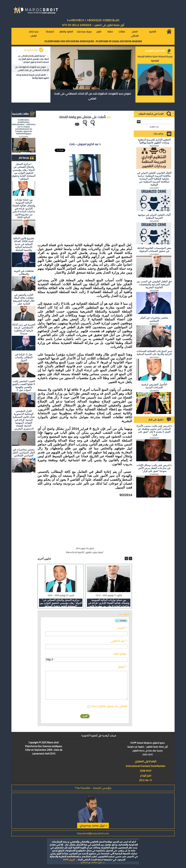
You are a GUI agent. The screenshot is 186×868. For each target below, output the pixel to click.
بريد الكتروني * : (119, 641)
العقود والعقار (66, 32)
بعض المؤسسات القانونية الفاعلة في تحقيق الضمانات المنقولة (154, 250)
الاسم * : (123, 628)
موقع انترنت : (120, 654)
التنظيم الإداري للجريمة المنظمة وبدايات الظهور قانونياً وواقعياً (32, 76)
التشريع (153, 32)
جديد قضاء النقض (34, 34)
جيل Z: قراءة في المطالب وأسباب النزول (24, 357)
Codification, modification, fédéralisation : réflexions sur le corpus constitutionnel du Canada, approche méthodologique (24, 127)
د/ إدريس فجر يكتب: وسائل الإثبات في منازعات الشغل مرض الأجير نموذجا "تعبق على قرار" (154, 468)
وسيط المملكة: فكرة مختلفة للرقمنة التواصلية (155, 59)
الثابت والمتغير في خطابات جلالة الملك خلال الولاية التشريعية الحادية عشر (24, 299)
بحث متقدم (154, 127)
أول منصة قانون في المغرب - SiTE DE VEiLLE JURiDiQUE (93, 25)
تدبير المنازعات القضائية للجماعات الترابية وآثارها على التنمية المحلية (154, 353)
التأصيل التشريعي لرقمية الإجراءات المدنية (154, 386)
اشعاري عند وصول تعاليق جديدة (109, 706)
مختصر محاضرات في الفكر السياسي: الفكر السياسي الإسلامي (24, 452)
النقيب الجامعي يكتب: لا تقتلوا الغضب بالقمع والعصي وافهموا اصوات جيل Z (24, 386)
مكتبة (110, 32)
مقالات (122, 32)
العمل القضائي (135, 34)
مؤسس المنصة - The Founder (93, 788)
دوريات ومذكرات (84, 32)
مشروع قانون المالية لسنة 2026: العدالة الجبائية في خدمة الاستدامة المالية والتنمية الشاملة (24, 244)
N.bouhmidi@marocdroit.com (93, 833)
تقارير (99, 32)
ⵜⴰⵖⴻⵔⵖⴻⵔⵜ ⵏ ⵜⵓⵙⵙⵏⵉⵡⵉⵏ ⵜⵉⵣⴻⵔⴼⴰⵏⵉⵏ (93, 20)
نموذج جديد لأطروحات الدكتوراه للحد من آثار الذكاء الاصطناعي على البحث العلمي (32, 69)
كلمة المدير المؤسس (155, 51)
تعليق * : (123, 667)
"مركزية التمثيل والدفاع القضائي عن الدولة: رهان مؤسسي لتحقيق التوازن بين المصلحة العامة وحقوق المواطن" (33, 59)
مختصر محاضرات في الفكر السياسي (154, 319)
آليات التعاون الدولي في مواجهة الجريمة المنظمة (154, 216)
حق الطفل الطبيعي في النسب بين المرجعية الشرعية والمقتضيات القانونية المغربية (154, 284)
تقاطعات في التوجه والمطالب (24, 272)
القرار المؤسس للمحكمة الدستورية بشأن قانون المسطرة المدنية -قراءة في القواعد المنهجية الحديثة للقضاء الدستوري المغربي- (24, 420)
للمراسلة (50, 32)
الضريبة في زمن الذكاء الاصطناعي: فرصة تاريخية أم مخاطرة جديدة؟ (24, 329)
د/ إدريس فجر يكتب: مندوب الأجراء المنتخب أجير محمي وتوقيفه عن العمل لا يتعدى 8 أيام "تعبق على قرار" (154, 430)
